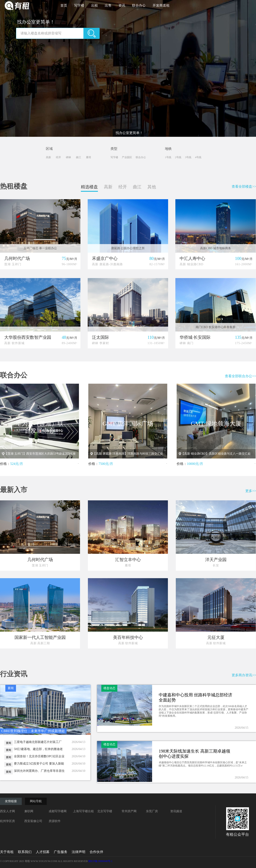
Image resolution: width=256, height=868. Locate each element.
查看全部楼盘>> (244, 186)
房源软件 (55, 821)
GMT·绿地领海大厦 (216, 424)
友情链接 (11, 801)
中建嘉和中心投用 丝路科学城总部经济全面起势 (196, 697)
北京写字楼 (105, 811)
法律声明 (79, 852)
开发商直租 (161, 5)
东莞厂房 (152, 811)
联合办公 (141, 5)
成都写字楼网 (58, 811)
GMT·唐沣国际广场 (128, 424)
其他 (152, 187)
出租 (96, 5)
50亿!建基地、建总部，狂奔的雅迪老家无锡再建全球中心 (38, 749)
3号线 (188, 157)
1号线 (168, 157)
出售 (110, 5)
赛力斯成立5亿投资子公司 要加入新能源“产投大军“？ (39, 764)
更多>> (251, 491)
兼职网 (29, 811)
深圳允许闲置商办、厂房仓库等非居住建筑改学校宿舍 (39, 771)
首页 (65, 5)
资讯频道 (176, 811)
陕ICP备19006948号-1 (100, 861)
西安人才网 (7, 811)
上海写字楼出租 (83, 811)
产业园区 (127, 157)
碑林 (69, 157)
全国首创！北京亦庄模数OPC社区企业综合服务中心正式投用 (39, 756)
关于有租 (7, 852)
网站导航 (36, 801)
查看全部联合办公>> (240, 376)
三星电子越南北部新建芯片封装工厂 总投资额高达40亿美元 (38, 742)
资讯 (124, 5)
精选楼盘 (89, 187)
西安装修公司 (33, 821)
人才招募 (43, 852)
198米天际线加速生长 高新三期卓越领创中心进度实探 (194, 754)
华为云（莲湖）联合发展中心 (39, 427)
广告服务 (61, 852)
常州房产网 (129, 811)
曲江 (79, 157)
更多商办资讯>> (244, 675)
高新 (49, 157)
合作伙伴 (96, 852)
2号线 (178, 157)
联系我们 (25, 852)
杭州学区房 (7, 821)
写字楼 (81, 5)
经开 (59, 157)
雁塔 (89, 157)
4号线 (198, 157)
